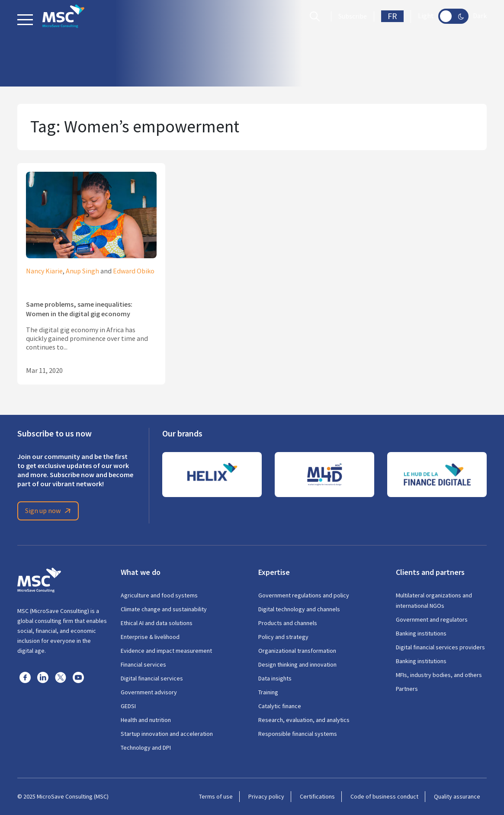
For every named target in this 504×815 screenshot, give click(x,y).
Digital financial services (152, 678)
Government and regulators (432, 619)
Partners (407, 689)
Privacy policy (266, 796)
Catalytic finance (280, 706)
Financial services (143, 664)
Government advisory (149, 692)
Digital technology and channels (299, 609)
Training (268, 692)
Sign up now (49, 511)
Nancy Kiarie (44, 271)
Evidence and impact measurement (166, 651)
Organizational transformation (297, 651)
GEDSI (128, 706)
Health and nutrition (146, 720)
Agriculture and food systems (159, 595)
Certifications (317, 796)
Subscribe (353, 16)
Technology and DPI (146, 748)
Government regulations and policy (304, 595)
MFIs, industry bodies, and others (439, 675)
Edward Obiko (134, 271)
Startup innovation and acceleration (167, 734)
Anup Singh (82, 271)
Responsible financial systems (298, 734)
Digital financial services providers (440, 647)
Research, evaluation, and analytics (304, 720)
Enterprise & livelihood (150, 637)
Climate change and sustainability (164, 609)
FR (392, 16)
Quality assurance (457, 796)
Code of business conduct (384, 796)
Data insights (275, 678)
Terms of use (216, 796)
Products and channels (288, 623)
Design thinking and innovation (297, 664)
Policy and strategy (283, 637)
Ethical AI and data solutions (157, 623)
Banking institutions (421, 633)
